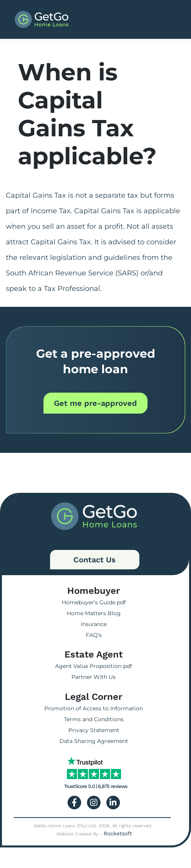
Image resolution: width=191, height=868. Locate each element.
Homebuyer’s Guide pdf (94, 602)
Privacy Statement (94, 730)
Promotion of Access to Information (94, 708)
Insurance (94, 624)
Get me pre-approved (95, 403)
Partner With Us (94, 677)
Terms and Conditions (94, 719)
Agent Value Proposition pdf (94, 666)
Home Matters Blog (94, 613)
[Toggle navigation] (162, 19)
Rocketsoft (118, 833)
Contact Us (95, 560)
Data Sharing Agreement (94, 741)
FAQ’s (94, 635)
